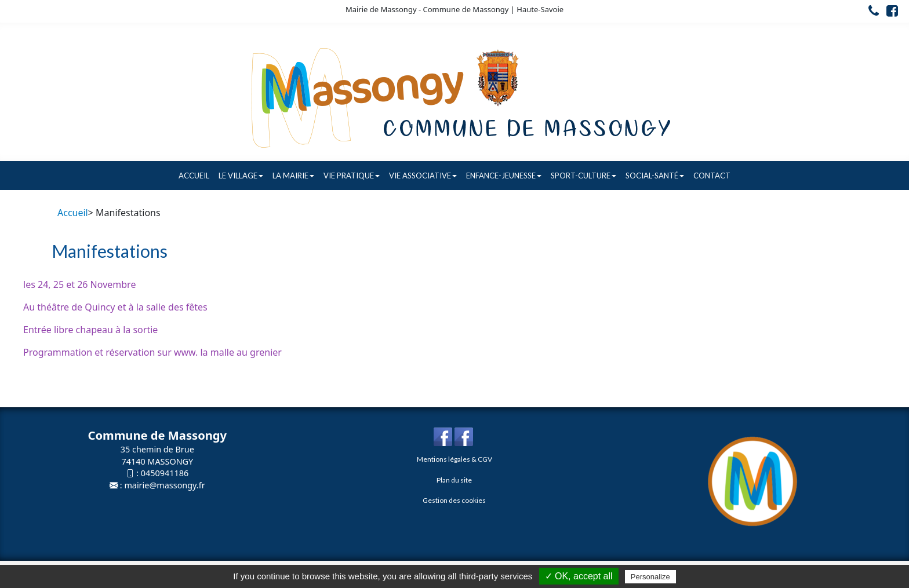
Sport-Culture (583, 176)
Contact (712, 176)
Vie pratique (352, 176)
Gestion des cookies (454, 500)
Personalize (650, 577)
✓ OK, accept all (579, 576)
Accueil (194, 176)
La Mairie (293, 176)
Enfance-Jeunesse (504, 176)
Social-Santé (655, 176)
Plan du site (454, 480)
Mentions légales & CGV (454, 459)
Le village (241, 176)
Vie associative (423, 176)
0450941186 (165, 473)
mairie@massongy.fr (164, 485)
